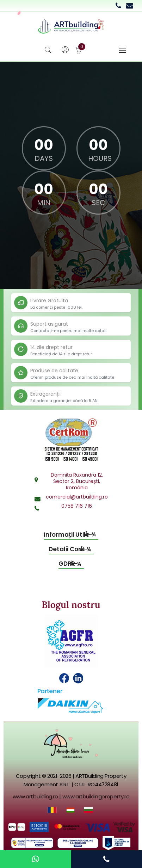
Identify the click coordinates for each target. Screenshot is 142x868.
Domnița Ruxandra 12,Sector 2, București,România (77, 481)
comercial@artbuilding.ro (77, 497)
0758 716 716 (77, 506)
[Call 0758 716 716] (118, 6)
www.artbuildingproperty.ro (96, 796)
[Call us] (106, 859)
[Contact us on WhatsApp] (36, 859)
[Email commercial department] (130, 6)
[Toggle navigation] (123, 50)
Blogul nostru (71, 605)
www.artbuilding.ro (35, 796)
